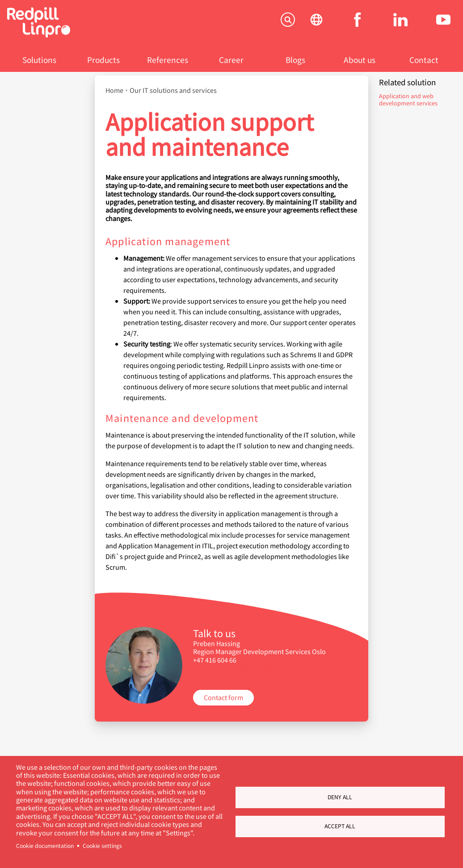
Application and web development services (408, 99)
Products (103, 60)
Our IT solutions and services (173, 90)
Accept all (340, 826)
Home (114, 90)
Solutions (39, 60)
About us (360, 60)
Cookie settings (102, 846)
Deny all (340, 797)
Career (231, 60)
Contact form (223, 697)
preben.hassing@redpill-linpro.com (247, 668)
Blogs (295, 60)
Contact (424, 60)
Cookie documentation (45, 846)
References (168, 60)
